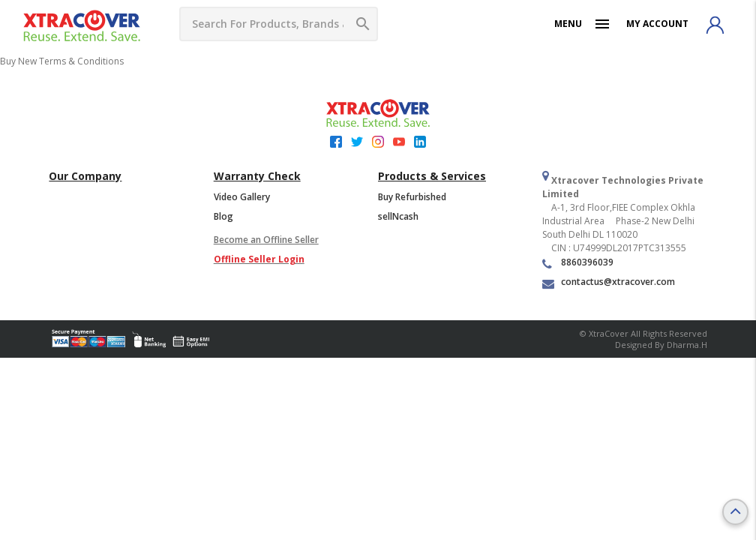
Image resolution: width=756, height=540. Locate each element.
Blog (223, 216)
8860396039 (578, 262)
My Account (657, 24)
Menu (583, 24)
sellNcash (398, 216)
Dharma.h (687, 345)
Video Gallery (242, 197)
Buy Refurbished (412, 197)
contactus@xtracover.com (609, 282)
